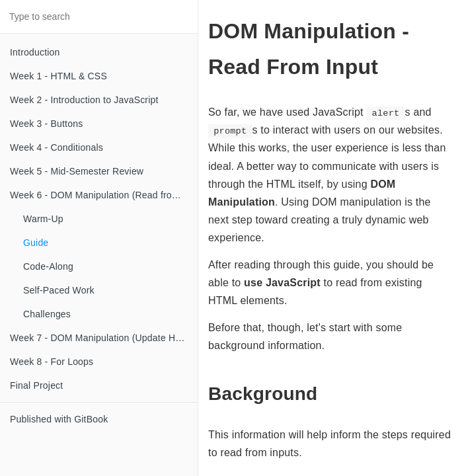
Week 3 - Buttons (46, 124)
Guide (36, 243)
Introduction (35, 52)
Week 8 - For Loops (52, 362)
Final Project (36, 385)
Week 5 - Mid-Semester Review (77, 171)
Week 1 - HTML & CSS (58, 76)
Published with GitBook (59, 419)
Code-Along (48, 266)
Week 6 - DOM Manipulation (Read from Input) (104, 195)
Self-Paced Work (59, 290)
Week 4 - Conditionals (57, 147)
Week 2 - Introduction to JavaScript (84, 100)
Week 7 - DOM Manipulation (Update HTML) (104, 338)
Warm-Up (43, 219)
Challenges (47, 314)
